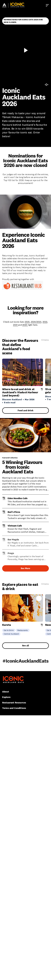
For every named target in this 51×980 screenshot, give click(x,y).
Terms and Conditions (14, 708)
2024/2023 (36, 322)
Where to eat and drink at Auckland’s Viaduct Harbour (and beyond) (20, 392)
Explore (6, 697)
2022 (45, 322)
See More (26, 568)
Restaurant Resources (14, 703)
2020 (25, 325)
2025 (27, 322)
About (6, 692)
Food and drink (26, 410)
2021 (16, 325)
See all (26, 646)
